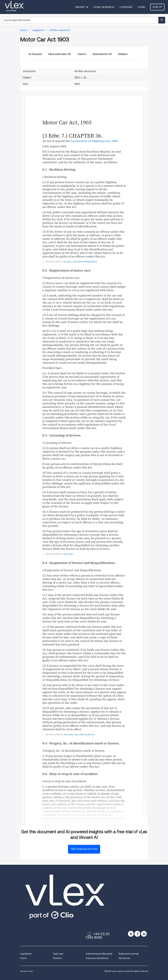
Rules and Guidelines (97, 958)
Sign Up (157, 7)
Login (141, 7)
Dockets (57, 958)
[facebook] (137, 934)
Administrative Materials (99, 954)
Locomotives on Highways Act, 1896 (94, 141)
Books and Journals (129, 954)
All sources (124, 958)
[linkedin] (144, 934)
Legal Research (104, 7)
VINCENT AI (82, 7)
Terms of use (26, 971)
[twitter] (131, 934)
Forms (23, 958)
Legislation (26, 954)
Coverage (126, 7)
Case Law (58, 954)
